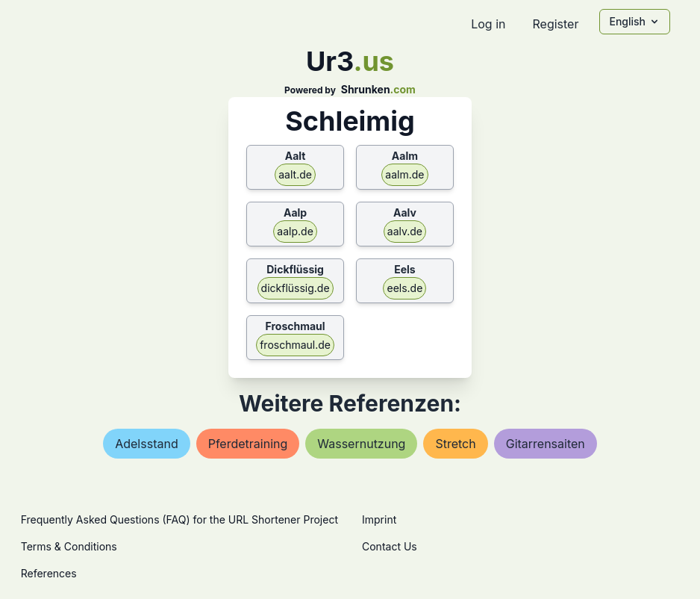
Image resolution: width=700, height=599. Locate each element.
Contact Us (390, 546)
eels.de (404, 288)
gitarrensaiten (546, 444)
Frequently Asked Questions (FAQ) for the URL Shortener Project (179, 519)
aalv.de (405, 231)
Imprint (379, 519)
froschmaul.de (295, 345)
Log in (488, 24)
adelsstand (146, 444)
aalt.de (295, 174)
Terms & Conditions (69, 546)
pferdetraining (248, 444)
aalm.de (404, 174)
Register (555, 24)
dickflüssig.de (296, 288)
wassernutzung (361, 444)
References (49, 573)
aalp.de (295, 231)
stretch (455, 444)
